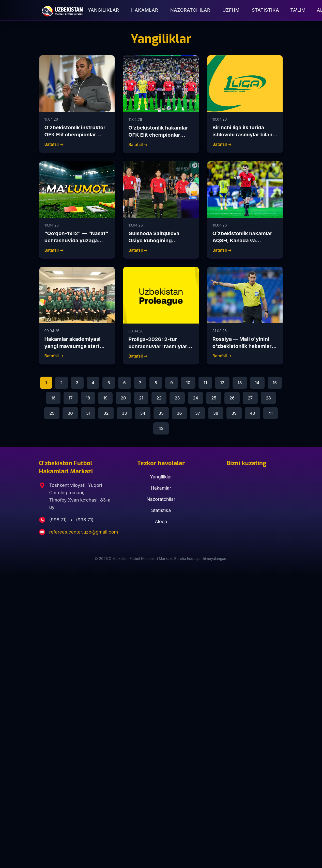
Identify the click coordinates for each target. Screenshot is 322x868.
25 (214, 398)
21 (141, 398)
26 (232, 398)
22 (159, 398)
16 (53, 398)
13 (240, 383)
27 (250, 398)
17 (71, 398)
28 (268, 398)
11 (205, 383)
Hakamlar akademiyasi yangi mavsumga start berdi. (73, 346)
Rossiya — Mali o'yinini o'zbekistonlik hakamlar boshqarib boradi (242, 346)
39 (234, 413)
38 (216, 413)
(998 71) (59, 520)
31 (88, 413)
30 (70, 413)
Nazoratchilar (190, 10)
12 (222, 383)
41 (271, 413)
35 (161, 413)
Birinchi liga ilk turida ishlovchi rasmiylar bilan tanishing (242, 135)
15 (275, 383)
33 (124, 413)
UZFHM (231, 10)
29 (52, 413)
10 (188, 383)
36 (179, 413)
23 (177, 398)
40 (252, 413)
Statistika (265, 10)
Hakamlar (145, 10)
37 (198, 413)
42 (161, 428)
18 (88, 398)
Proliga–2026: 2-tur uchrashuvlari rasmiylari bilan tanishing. (158, 346)
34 (143, 413)
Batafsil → (54, 144)
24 (195, 398)
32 (106, 413)
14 (257, 383)
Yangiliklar (103, 10)
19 (105, 398)
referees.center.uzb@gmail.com (84, 532)
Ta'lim (298, 10)
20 (123, 398)
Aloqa (161, 521)
